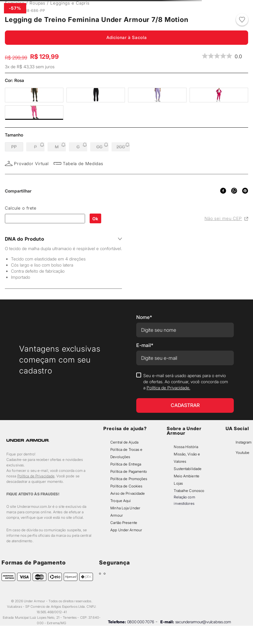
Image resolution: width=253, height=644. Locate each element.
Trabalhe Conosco (189, 491)
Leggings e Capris (70, 3)
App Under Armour (126, 530)
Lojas (178, 483)
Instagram (244, 442)
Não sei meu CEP (226, 218)
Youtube (242, 453)
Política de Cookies (126, 486)
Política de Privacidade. (168, 388)
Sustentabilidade (188, 469)
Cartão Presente (124, 523)
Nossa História (186, 447)
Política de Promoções (129, 479)
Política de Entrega (126, 464)
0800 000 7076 (141, 622)
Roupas (37, 3)
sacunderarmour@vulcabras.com (203, 622)
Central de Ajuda (124, 442)
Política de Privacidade (36, 476)
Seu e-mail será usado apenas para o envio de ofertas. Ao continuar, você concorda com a (186, 382)
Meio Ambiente (186, 476)
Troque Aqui (121, 501)
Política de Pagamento (129, 471)
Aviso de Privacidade (128, 493)
